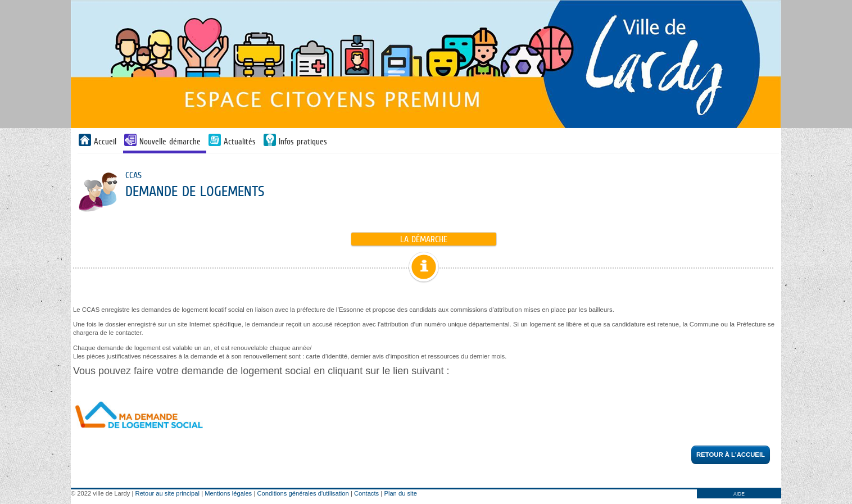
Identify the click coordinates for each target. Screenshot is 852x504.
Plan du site (400, 493)
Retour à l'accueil (731, 455)
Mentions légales (228, 493)
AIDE (739, 494)
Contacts (366, 493)
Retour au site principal (167, 493)
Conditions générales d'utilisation (303, 493)
